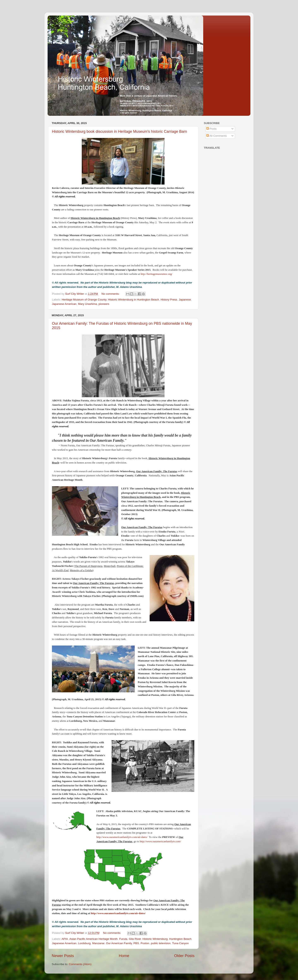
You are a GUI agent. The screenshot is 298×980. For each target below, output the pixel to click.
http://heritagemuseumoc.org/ (157, 274)
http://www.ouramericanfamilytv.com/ (160, 841)
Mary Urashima (88, 304)
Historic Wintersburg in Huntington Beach (134, 300)
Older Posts (184, 956)
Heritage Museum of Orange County (84, 300)
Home (124, 956)
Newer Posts (63, 956)
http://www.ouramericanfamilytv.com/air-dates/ (122, 837)
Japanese (185, 300)
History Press (169, 300)
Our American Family (119, 943)
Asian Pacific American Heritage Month (93, 939)
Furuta (123, 939)
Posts (211, 129)
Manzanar (98, 943)
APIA (65, 939)
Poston (145, 943)
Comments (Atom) (80, 964)
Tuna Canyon (180, 943)
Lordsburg (84, 943)
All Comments (217, 136)
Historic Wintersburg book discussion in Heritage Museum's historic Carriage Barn (120, 132)
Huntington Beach (180, 939)
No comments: (111, 294)
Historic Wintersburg (155, 939)
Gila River (135, 939)
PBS (136, 943)
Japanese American (64, 304)
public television (161, 943)
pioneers (104, 304)
